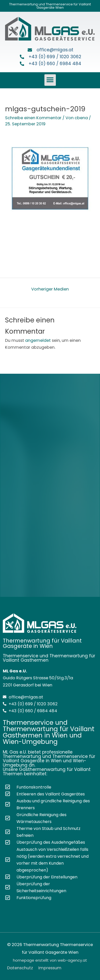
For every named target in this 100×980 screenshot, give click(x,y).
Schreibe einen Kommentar (33, 118)
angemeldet (38, 340)
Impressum (50, 968)
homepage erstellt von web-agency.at (50, 960)
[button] (50, 80)
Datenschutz (20, 968)
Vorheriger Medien (50, 289)
